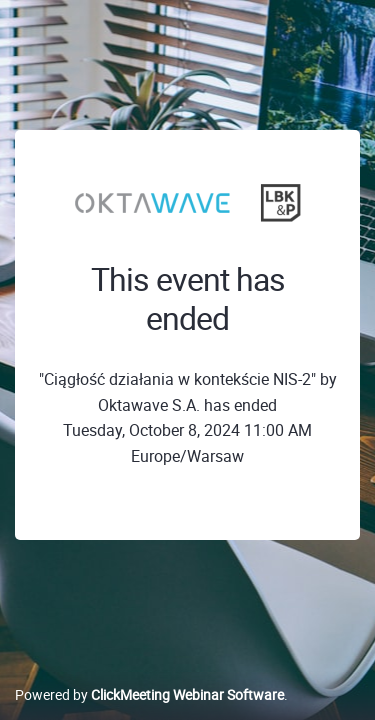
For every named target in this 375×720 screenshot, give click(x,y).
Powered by (149, 694)
